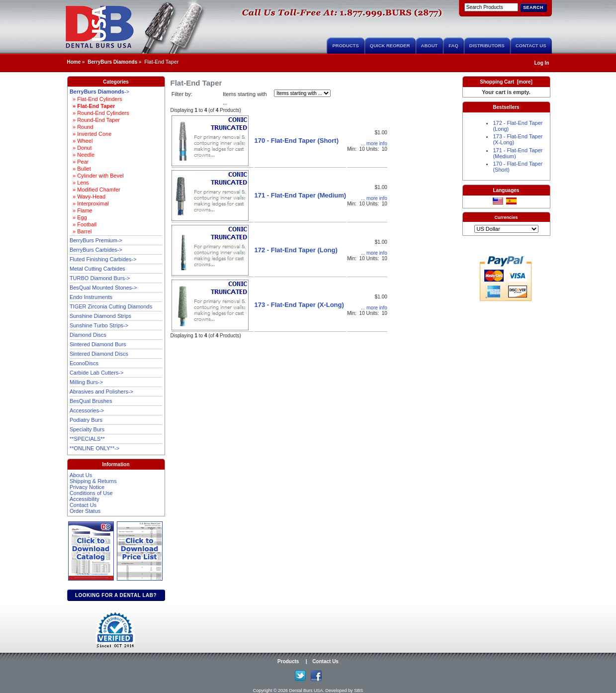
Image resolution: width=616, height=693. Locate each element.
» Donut (81, 148)
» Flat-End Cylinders (96, 99)
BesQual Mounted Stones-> (103, 288)
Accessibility (85, 499)
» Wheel (81, 141)
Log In (542, 63)
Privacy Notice (87, 487)
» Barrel (81, 231)
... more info (374, 144)
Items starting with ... (245, 98)
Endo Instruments (91, 297)
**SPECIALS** (87, 439)
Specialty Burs (87, 429)
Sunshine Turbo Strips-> (99, 325)
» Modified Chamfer (95, 190)
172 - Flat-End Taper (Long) (296, 250)
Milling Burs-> (86, 382)
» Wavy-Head (88, 197)
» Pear (79, 162)
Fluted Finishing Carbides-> (103, 259)
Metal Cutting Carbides (97, 269)
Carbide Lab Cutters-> (97, 373)
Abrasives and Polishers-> (101, 392)
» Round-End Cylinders (99, 113)
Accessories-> (87, 410)
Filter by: (182, 94)
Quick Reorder (390, 46)
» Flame (81, 210)
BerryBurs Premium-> (96, 240)
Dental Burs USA (306, 691)
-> (99, 92)
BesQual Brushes (91, 401)
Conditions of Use (91, 493)
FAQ (453, 46)
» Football (83, 224)
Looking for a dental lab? (116, 595)
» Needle (82, 155)
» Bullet (80, 169)
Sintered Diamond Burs (98, 344)
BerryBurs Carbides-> (96, 250)
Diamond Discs (88, 335)
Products (345, 46)
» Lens (79, 183)
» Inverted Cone (90, 134)
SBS (358, 691)
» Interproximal (89, 203)
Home (74, 62)
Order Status (85, 511)
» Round (82, 127)
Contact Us (531, 46)
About (430, 46)
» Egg (78, 217)
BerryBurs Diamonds (112, 62)
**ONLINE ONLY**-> (94, 448)
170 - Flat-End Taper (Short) (297, 141)
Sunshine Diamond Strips (100, 316)
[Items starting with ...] (302, 93)
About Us (81, 475)
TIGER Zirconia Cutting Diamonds (111, 306)
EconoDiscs (84, 363)
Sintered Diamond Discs (99, 354)
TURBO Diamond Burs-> (100, 278)
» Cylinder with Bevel (97, 176)
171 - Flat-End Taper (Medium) (301, 195)
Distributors (487, 46)
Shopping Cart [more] (506, 82)
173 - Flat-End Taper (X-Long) (299, 305)
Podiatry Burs (86, 420)
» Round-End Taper (95, 120)
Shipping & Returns (93, 481)
